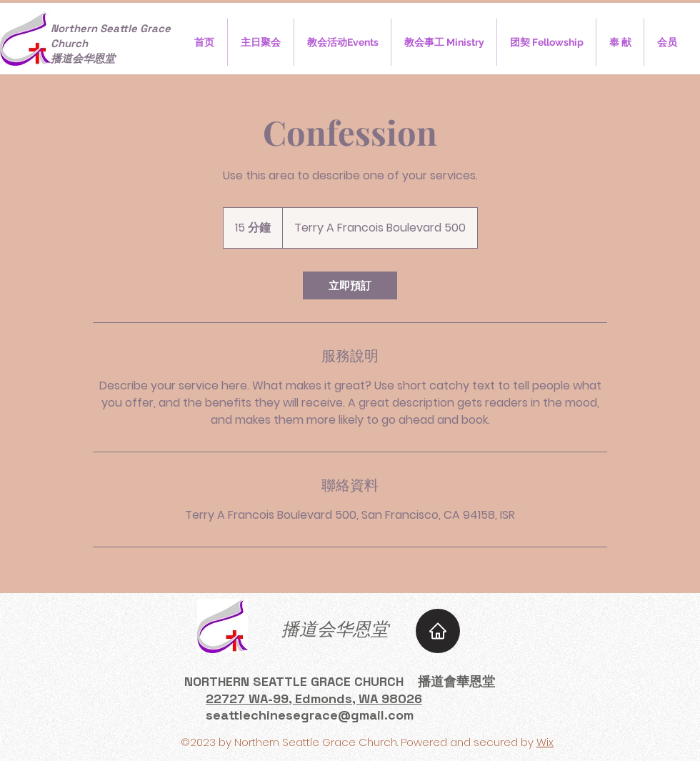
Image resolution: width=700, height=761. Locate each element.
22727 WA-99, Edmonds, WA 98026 (314, 698)
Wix (545, 742)
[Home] (438, 631)
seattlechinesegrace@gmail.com (310, 715)
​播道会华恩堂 (335, 629)
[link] (350, 285)
